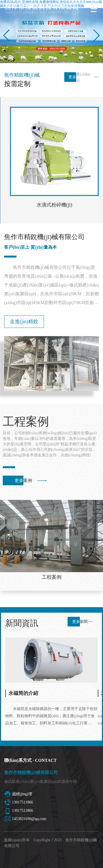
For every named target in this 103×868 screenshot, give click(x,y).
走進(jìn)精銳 (24, 322)
